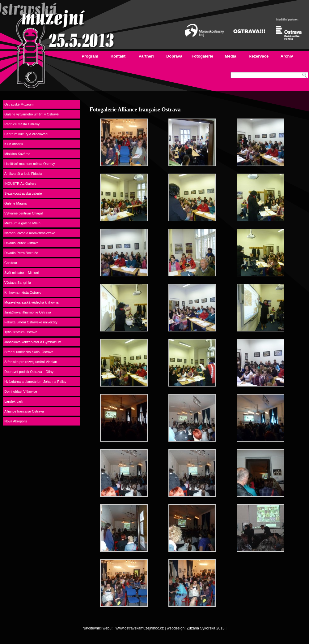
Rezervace (259, 56)
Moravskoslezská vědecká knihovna (31, 302)
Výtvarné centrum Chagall (24, 213)
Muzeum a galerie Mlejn (22, 223)
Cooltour (11, 263)
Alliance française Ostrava (24, 411)
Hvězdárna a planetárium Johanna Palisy (35, 382)
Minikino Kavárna (17, 154)
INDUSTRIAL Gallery (20, 184)
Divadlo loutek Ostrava (21, 243)
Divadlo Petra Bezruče (21, 253)
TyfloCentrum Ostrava (21, 332)
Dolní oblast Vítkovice (21, 391)
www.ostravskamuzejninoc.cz (140, 628)
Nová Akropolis (16, 421)
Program (90, 56)
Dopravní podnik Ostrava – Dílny (29, 372)
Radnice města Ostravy (22, 124)
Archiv (287, 56)
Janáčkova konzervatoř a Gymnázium (33, 342)
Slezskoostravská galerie (23, 193)
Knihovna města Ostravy (23, 292)
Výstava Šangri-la (18, 283)
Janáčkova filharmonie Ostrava (28, 312)
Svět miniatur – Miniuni (21, 273)
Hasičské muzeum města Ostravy (30, 164)
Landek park (14, 401)
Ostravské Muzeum (19, 104)
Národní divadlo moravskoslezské (30, 233)
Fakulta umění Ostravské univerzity (31, 322)
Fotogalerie (202, 56)
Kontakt (118, 56)
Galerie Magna (15, 203)
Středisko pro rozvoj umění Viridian (31, 362)
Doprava (174, 56)
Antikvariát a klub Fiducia (23, 174)
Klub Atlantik (14, 144)
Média (231, 56)
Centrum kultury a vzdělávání (26, 134)
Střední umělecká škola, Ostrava (29, 352)
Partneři (146, 56)
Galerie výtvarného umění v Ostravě (32, 114)
